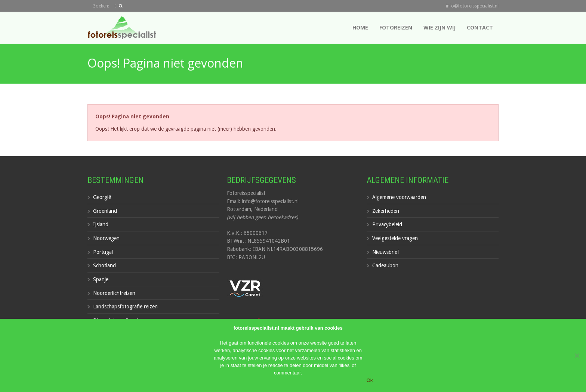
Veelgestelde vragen (395, 238)
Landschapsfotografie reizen (125, 307)
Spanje (101, 279)
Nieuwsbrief (386, 252)
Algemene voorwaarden (399, 197)
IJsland (101, 224)
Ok (370, 380)
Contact (480, 27)
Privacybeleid (387, 224)
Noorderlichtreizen (114, 293)
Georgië (102, 197)
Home (360, 27)
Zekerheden (386, 211)
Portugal (103, 252)
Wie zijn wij (439, 27)
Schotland (104, 265)
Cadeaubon (385, 265)
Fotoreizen (396, 27)
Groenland (105, 211)
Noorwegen (106, 238)
